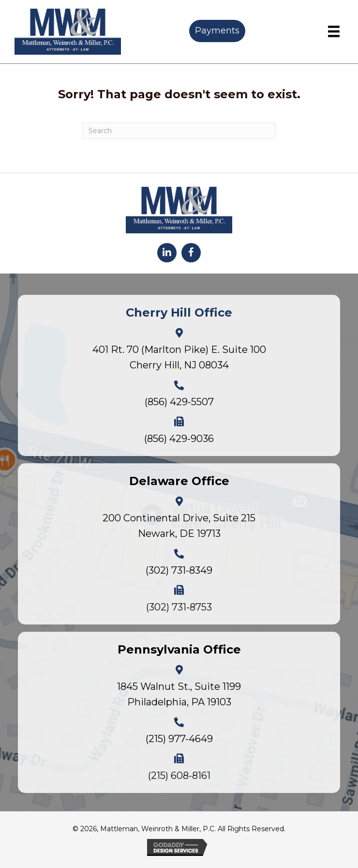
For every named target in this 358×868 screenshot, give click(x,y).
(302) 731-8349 (179, 570)
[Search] (179, 131)
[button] (167, 253)
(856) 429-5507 (179, 402)
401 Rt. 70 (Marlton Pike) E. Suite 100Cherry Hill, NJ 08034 (179, 357)
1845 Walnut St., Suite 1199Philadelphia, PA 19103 (179, 694)
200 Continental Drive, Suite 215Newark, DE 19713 (179, 526)
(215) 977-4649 (179, 739)
